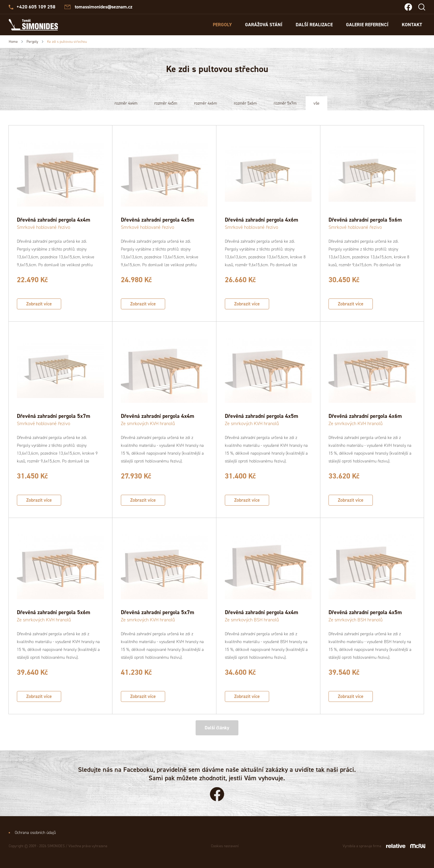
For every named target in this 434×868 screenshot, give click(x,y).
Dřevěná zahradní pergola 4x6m (261, 220)
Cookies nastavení (225, 846)
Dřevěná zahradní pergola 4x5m (157, 220)
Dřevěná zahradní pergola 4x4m (53, 220)
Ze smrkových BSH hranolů (252, 620)
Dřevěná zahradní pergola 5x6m (365, 220)
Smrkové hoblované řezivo (44, 227)
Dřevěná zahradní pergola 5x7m (53, 416)
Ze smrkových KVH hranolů (148, 423)
